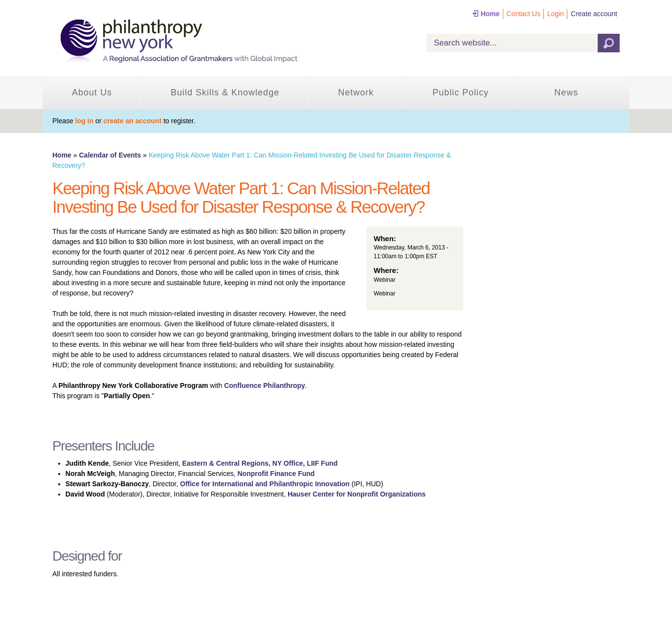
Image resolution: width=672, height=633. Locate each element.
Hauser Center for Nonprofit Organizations (357, 494)
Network (356, 92)
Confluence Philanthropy (265, 385)
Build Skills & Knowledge (225, 92)
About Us (92, 92)
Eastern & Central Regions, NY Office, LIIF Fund (260, 463)
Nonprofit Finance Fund (276, 474)
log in (84, 121)
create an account (132, 121)
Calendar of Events (110, 155)
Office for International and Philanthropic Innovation (265, 484)
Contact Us (524, 14)
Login (556, 14)
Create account (594, 14)
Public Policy (460, 92)
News (566, 92)
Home (490, 14)
